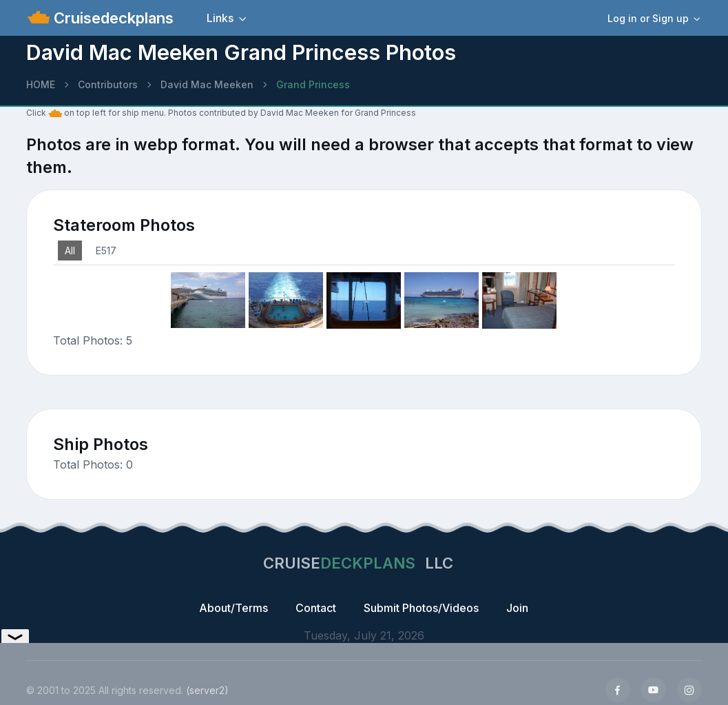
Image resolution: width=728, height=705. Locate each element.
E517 (106, 251)
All (70, 251)
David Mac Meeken (207, 84)
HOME (41, 84)
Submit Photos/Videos (421, 608)
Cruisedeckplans (112, 18)
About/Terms (233, 608)
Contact (316, 608)
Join (517, 608)
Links (220, 18)
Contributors (108, 84)
